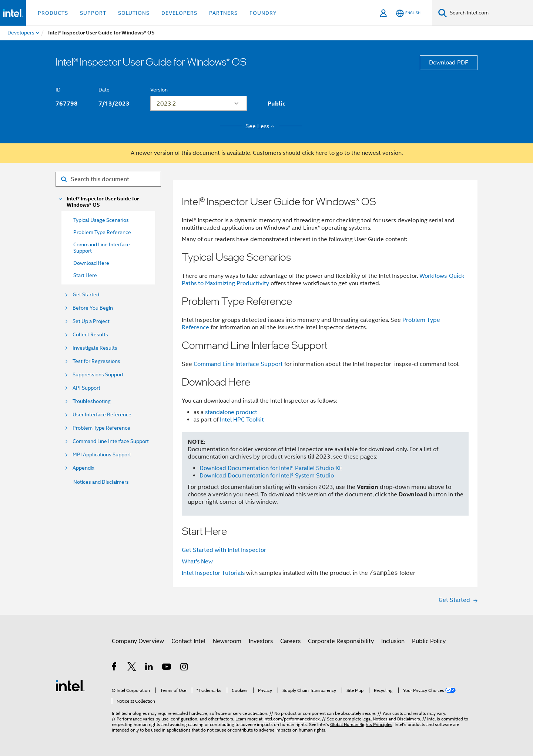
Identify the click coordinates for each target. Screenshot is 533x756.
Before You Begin (93, 308)
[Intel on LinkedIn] (149, 668)
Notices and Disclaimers (101, 482)
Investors (261, 641)
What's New (197, 562)
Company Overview (138, 641)
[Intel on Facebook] (115, 668)
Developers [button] (179, 13)
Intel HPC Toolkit (242, 420)
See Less (261, 126)
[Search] (443, 13)
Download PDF (449, 63)
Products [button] (53, 13)
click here (315, 153)
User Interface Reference (102, 415)
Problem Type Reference (101, 428)
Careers (290, 641)
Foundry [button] (263, 13)
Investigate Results (95, 348)
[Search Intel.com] (490, 13)
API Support (86, 388)
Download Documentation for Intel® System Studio (267, 476)
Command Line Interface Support (111, 441)
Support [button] (93, 13)
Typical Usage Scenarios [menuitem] (101, 220)
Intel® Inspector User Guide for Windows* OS (103, 202)
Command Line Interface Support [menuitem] (102, 248)
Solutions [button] (134, 13)
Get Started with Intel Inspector (224, 550)
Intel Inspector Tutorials (213, 573)
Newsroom (227, 641)
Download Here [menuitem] (91, 263)
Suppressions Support (98, 375)
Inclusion (393, 641)
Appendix (83, 468)
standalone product (231, 412)
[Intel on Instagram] (185, 668)
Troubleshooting (92, 401)
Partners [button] (223, 13)
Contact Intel (188, 641)
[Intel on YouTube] (167, 668)
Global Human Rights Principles (361, 724)
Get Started (86, 295)
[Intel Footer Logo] (70, 685)
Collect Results (90, 335)
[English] (408, 13)
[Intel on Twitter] (132, 668)
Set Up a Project (91, 321)
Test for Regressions (96, 361)
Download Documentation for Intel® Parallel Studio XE (271, 468)
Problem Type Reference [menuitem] (102, 232)
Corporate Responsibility (341, 641)
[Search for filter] (108, 179)
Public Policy (429, 641)
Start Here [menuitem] (85, 275)
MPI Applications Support (102, 455)
